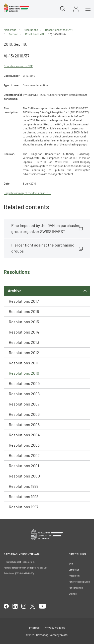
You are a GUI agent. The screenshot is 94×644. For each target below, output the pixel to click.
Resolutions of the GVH (59, 30)
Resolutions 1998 (24, 496)
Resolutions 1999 (24, 486)
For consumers (76, 588)
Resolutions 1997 (24, 507)
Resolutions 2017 (24, 301)
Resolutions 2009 (24, 383)
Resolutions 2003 (24, 445)
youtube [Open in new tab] (42, 606)
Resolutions (31, 30)
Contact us (74, 570)
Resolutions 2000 (24, 476)
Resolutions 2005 (24, 424)
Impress (34, 627)
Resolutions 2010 (24, 373)
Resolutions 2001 (24, 466)
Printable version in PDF (18, 66)
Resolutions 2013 (24, 342)
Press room (74, 576)
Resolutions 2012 (24, 352)
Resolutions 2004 (24, 435)
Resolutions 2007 (24, 404)
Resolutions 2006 (24, 414)
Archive (15, 291)
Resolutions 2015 (24, 322)
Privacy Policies (55, 627)
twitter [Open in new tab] (33, 606)
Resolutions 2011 (24, 363)
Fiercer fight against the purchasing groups (43, 248)
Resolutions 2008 (24, 394)
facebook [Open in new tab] (6, 606)
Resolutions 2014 (24, 332)
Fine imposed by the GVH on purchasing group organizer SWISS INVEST (46, 228)
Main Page (10, 30)
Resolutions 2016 (24, 311)
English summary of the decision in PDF (27, 193)
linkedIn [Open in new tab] (15, 606)
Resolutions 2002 (24, 455)
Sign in (76, 9)
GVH (71, 564)
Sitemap (73, 594)
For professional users (79, 582)
